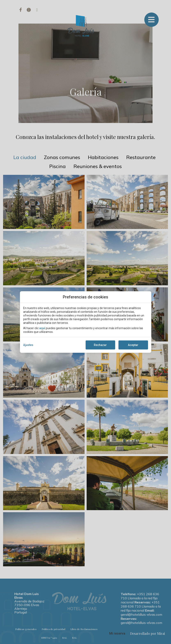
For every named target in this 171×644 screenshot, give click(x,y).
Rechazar (100, 345)
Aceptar (133, 345)
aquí (42, 328)
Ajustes (28, 345)
